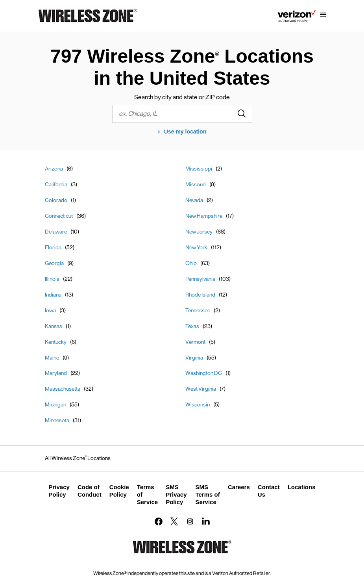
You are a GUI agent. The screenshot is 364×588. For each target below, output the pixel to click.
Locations (302, 487)
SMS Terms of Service (207, 494)
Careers (239, 487)
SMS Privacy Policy (176, 494)
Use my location (185, 132)
